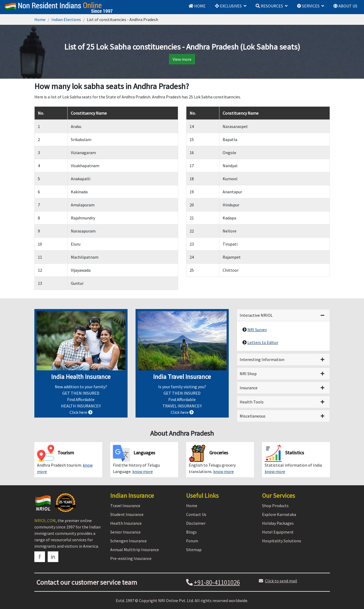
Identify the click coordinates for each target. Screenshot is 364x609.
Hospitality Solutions (282, 541)
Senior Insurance (125, 532)
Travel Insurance (125, 506)
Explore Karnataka (279, 514)
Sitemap (194, 550)
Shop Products (275, 506)
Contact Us (196, 514)
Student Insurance (127, 514)
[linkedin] (53, 557)
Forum (192, 541)
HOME (197, 6)
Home (40, 19)
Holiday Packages (278, 523)
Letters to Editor (263, 342)
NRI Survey (257, 330)
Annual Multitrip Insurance (135, 550)
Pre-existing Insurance (131, 558)
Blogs (191, 532)
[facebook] (40, 557)
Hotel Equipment (278, 532)
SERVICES (308, 6)
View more (182, 59)
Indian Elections (66, 19)
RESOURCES (269, 6)
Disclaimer (196, 523)
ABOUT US (345, 6)
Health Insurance (126, 523)
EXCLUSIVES (228, 6)
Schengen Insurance (128, 541)
